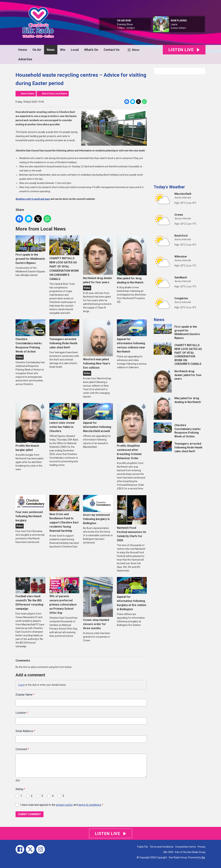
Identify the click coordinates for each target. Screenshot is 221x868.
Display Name (25, 695)
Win (63, 50)
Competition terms (186, 847)
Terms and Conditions (162, 847)
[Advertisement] (180, 128)
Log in (21, 685)
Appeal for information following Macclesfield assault (98, 418)
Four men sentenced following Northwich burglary (30, 508)
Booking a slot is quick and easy (33, 199)
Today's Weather (169, 187)
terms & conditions (90, 805)
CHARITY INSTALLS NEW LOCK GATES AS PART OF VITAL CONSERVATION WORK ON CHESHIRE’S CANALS (64, 258)
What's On (91, 50)
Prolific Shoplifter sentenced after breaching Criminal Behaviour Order (132, 431)
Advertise (25, 59)
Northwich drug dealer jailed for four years (98, 260)
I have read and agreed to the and (62, 805)
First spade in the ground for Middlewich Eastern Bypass (30, 250)
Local (75, 50)
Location (22, 713)
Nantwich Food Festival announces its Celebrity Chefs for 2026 (132, 518)
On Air (37, 50)
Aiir (203, 857)
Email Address (25, 731)
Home (23, 50)
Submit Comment (30, 814)
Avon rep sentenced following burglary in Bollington (98, 510)
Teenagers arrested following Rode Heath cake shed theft (64, 334)
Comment (22, 749)
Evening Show (125, 24)
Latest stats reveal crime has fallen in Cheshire (64, 418)
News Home (28, 94)
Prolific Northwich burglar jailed (30, 427)
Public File (143, 847)
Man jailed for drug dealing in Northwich (132, 260)
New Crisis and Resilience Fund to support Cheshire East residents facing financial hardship (64, 514)
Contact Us (112, 50)
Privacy (201, 847)
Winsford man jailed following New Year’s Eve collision (98, 344)
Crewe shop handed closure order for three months (98, 603)
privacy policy (64, 805)
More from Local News (55, 94)
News (51, 50)
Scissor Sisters (178, 28)
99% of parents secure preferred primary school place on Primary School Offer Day (64, 596)
